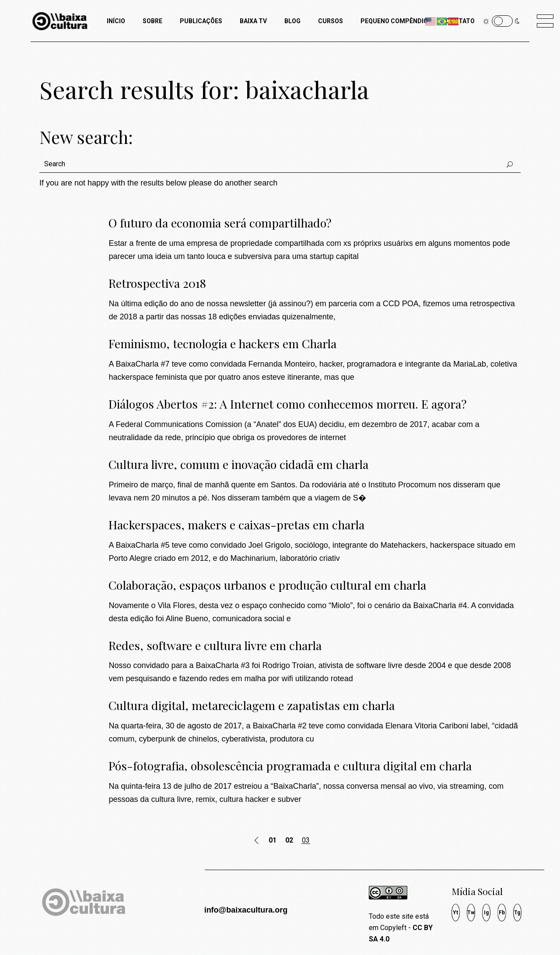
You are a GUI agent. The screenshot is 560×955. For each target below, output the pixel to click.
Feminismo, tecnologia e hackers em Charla (222, 343)
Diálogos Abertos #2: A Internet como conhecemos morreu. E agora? (288, 404)
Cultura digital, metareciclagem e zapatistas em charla (252, 705)
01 (273, 840)
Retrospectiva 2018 (157, 283)
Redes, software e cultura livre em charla (215, 645)
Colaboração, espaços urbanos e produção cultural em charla (267, 585)
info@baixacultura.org (246, 910)
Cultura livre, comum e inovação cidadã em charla (238, 464)
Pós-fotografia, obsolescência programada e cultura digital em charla (290, 766)
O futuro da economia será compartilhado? (220, 223)
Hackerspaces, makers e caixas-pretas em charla (236, 525)
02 (289, 840)
